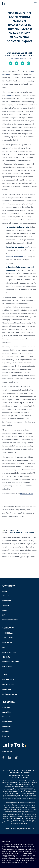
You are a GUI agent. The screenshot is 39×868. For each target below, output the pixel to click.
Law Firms (7, 726)
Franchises (7, 712)
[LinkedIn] (10, 759)
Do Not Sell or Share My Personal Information (20, 829)
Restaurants (7, 722)
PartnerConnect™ (10, 652)
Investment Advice (10, 620)
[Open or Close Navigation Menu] (35, 3)
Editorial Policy (26, 55)
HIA (4, 615)
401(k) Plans (8, 633)
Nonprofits (7, 717)
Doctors (6, 736)
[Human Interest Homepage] (4, 3)
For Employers (8, 680)
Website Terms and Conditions (20, 772)
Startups (6, 707)
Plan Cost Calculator (11, 662)
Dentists (6, 731)
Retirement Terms (10, 694)
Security (6, 605)
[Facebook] (3, 759)
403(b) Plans (8, 638)
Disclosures (23, 770)
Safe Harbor (7, 643)
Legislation (7, 689)
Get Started (7, 667)
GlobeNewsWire (27, 494)
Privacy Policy (32, 770)
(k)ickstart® (7, 657)
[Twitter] (16, 759)
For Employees (8, 685)
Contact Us (7, 752)
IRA (4, 647)
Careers (6, 596)
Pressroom (7, 601)
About (5, 591)
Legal (5, 610)
